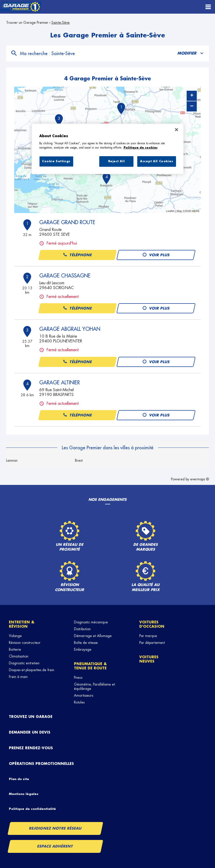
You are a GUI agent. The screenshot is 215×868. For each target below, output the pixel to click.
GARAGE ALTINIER (60, 383)
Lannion (12, 460)
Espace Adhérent (55, 846)
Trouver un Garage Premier (27, 22)
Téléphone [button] (77, 255)
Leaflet (170, 211)
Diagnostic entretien (24, 663)
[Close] (177, 130)
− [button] (192, 106)
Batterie (15, 649)
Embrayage (83, 649)
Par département (152, 643)
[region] (108, 149)
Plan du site (19, 779)
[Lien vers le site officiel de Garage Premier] (21, 7)
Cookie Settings (56, 161)
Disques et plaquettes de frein (32, 670)
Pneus (78, 677)
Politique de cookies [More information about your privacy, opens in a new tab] (141, 148)
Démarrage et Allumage (93, 636)
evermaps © (200, 479)
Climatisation (19, 656)
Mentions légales (24, 794)
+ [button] (192, 96)
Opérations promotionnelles (41, 764)
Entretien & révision (22, 624)
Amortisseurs (84, 695)
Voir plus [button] (156, 255)
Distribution (82, 629)
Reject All (116, 161)
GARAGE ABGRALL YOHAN (70, 329)
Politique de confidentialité (32, 809)
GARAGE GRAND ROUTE (67, 222)
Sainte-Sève (61, 22)
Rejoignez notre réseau (55, 828)
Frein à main (18, 677)
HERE (196, 211)
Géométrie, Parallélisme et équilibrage (94, 686)
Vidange (15, 636)
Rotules (79, 702)
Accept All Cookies (157, 161)
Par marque (148, 636)
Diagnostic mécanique (91, 622)
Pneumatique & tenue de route (90, 666)
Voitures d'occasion (152, 624)
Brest (79, 460)
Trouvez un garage (31, 717)
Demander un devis (30, 732)
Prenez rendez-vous (31, 748)
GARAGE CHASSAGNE (65, 276)
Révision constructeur (25, 643)
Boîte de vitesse (86, 643)
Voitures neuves (149, 659)
